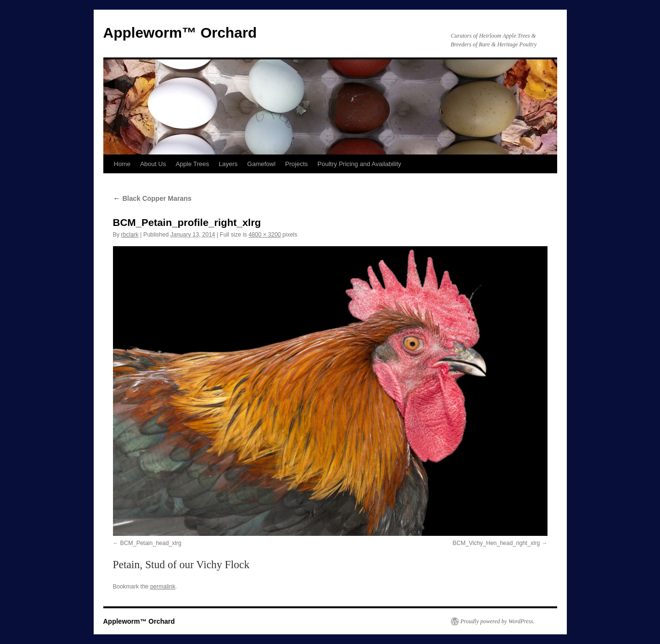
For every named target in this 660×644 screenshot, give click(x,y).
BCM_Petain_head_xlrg (151, 543)
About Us (153, 164)
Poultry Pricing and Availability (359, 164)
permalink (163, 587)
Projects (297, 164)
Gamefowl (261, 164)
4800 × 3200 (265, 235)
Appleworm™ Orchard (180, 33)
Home (122, 164)
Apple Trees (192, 164)
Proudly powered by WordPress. (498, 621)
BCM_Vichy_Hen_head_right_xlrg (497, 543)
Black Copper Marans (152, 198)
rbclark (130, 235)
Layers (228, 164)
